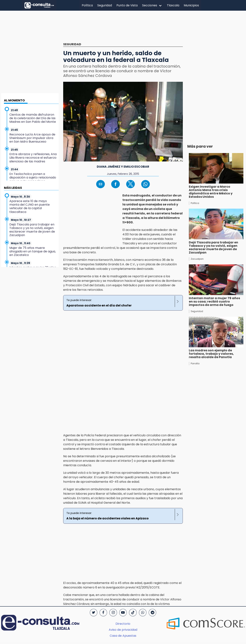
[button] (69, 122)
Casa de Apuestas (123, 636)
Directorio (123, 624)
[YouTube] (123, 613)
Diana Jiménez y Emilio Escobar (123, 167)
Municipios (191, 5)
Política (87, 5)
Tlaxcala (173, 5)
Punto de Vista (127, 5)
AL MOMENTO (14, 100)
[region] (123, 29)
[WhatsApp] (143, 613)
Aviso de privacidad (123, 630)
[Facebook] (103, 613)
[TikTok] (133, 613)
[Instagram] (113, 613)
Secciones (150, 5)
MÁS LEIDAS (13, 188)
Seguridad (105, 5)
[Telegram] (152, 613)
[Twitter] (94, 613)
